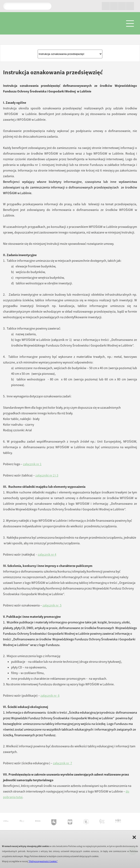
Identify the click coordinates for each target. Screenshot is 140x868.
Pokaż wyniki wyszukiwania (47, 6)
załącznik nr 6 (50, 695)
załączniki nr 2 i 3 (47, 475)
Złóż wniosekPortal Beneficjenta (70, 54)
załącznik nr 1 (32, 464)
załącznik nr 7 (63, 763)
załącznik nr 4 (47, 554)
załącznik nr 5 (52, 605)
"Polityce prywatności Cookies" (43, 861)
